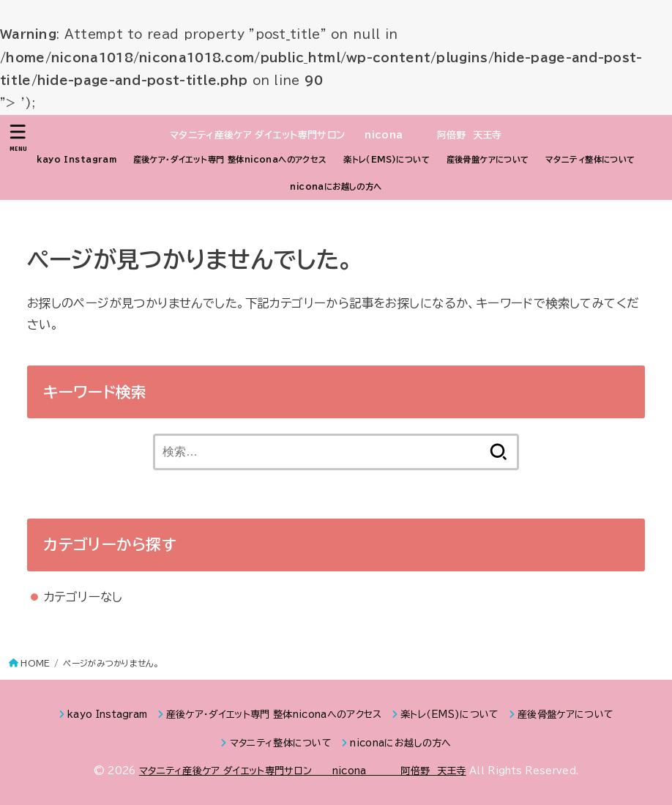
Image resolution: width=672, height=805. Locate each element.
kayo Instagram (76, 159)
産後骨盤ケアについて (488, 159)
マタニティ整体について (590, 159)
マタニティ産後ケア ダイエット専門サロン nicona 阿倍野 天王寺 (336, 135)
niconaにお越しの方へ (336, 186)
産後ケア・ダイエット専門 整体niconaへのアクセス (230, 159)
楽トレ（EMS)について (387, 159)
